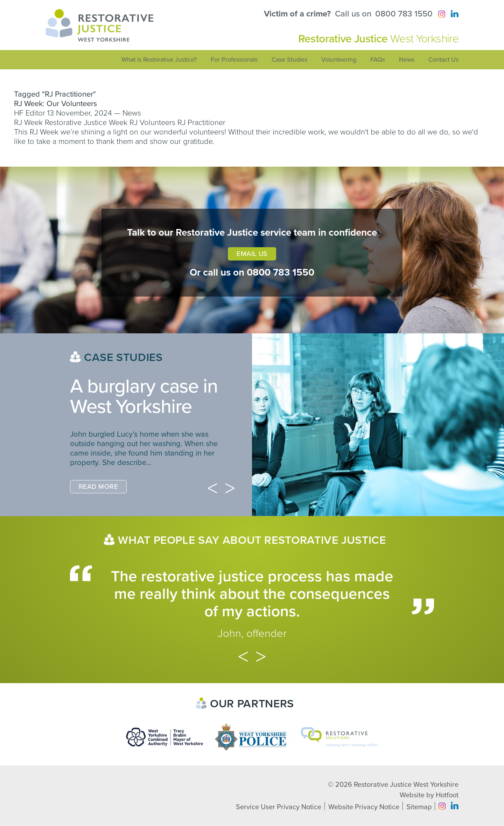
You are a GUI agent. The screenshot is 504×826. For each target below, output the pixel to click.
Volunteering (339, 60)
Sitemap (419, 807)
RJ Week (28, 123)
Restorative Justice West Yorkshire (406, 785)
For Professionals (234, 60)
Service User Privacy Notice (279, 807)
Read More (98, 487)
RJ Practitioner (201, 123)
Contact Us (443, 60)
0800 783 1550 (404, 14)
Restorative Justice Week (86, 123)
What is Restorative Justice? (159, 60)
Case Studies (289, 60)
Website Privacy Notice (364, 807)
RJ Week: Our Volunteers (55, 104)
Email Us (252, 254)
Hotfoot (447, 795)
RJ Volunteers (152, 123)
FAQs (378, 60)
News (407, 60)
